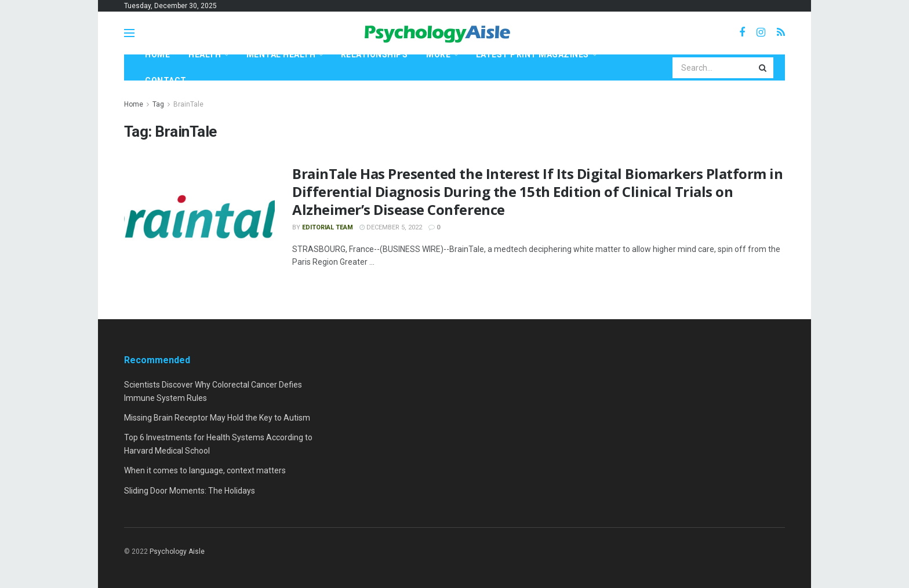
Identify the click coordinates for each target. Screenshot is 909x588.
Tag (158, 104)
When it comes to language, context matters (205, 470)
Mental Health (281, 54)
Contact (166, 81)
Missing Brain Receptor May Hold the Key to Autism (217, 418)
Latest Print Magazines (532, 54)
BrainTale (188, 104)
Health (205, 54)
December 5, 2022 (391, 227)
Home (157, 54)
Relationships (374, 54)
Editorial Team (328, 227)
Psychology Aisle (177, 552)
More (438, 54)
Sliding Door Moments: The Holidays (190, 491)
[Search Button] (763, 68)
